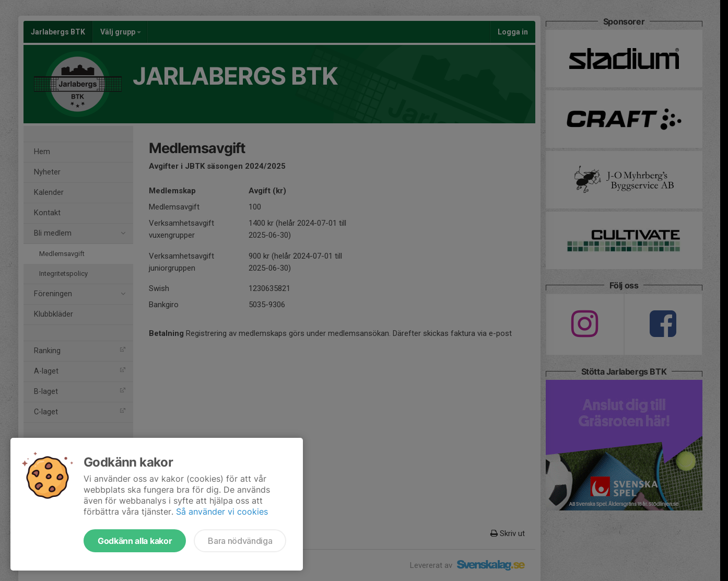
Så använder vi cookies (222, 512)
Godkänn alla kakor (135, 541)
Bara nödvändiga (240, 541)
